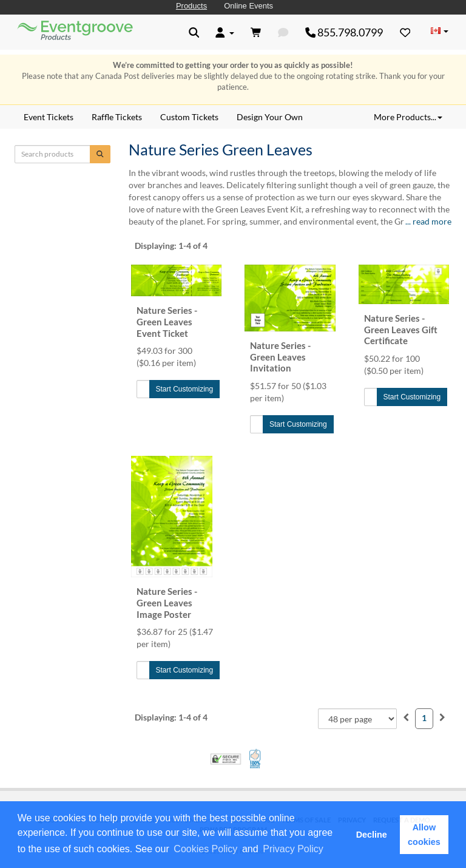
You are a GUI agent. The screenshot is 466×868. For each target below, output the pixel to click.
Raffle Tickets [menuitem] (117, 117)
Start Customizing (185, 389)
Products (191, 6)
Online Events (248, 6)
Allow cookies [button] (424, 835)
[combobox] (357, 719)
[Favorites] (405, 32)
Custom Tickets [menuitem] (189, 117)
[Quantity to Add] (143, 389)
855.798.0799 (344, 32)
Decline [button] (372, 835)
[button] (329, 850)
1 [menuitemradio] (424, 718)
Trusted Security (226, 759)
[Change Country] (439, 32)
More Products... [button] (408, 117)
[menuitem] (406, 717)
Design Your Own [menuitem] (270, 117)
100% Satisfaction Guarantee (256, 759)
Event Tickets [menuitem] (49, 117)
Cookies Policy (205, 849)
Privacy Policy (293, 849)
